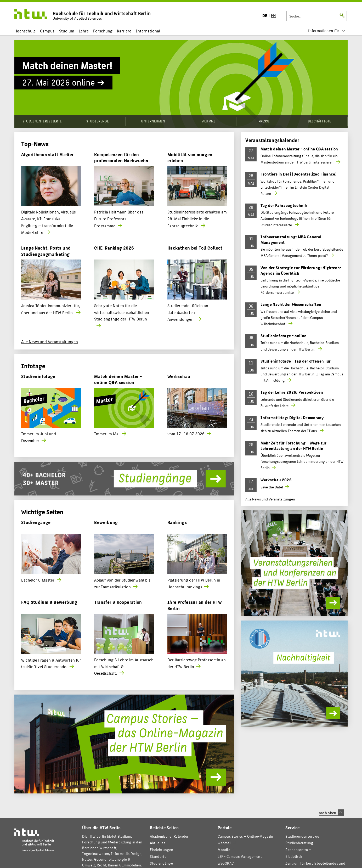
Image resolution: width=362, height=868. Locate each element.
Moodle (224, 850)
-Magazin (245, 836)
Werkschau (179, 376)
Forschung (103, 31)
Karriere (124, 31)
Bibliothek (294, 856)
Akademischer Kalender (169, 836)
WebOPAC (226, 863)
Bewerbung (106, 522)
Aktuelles (158, 843)
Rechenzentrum (298, 850)
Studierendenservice (302, 836)
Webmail (225, 843)
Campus (47, 31)
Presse (264, 121)
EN (273, 15)
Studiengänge (36, 522)
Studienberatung (299, 843)
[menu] (327, 31)
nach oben (331, 813)
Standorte (158, 856)
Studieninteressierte (42, 121)
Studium (67, 31)
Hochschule (25, 31)
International (148, 31)
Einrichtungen (162, 850)
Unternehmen (153, 121)
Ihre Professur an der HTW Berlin (195, 605)
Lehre (84, 31)
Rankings (177, 522)
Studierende (98, 121)
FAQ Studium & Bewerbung (49, 602)
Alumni (209, 121)
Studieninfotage (38, 376)
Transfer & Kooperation (118, 602)
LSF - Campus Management (240, 856)
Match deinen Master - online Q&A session (118, 379)
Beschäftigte (319, 121)
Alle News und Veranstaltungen (50, 342)
